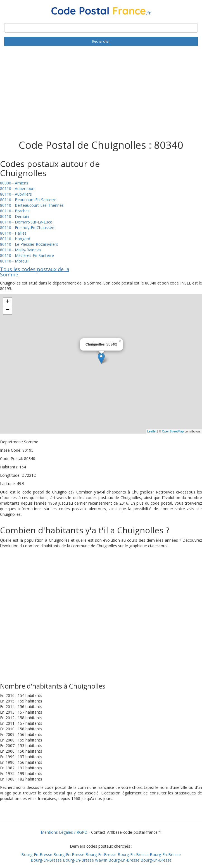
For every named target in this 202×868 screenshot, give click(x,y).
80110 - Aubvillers (16, 194)
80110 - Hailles (13, 233)
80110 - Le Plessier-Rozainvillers (29, 244)
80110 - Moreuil (14, 261)
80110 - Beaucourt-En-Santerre (28, 200)
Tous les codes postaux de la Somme (35, 272)
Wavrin (101, 860)
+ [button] (8, 302)
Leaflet (152, 431)
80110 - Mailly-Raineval (21, 250)
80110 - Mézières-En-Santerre (27, 255)
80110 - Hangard (15, 239)
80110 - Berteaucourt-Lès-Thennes (32, 205)
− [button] (8, 310)
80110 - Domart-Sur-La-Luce (26, 222)
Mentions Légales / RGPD (64, 832)
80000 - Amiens (14, 183)
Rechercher (101, 41)
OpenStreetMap (173, 431)
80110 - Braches (15, 211)
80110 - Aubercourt (17, 189)
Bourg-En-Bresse (37, 854)
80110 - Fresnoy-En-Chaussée (27, 228)
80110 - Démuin (15, 216)
